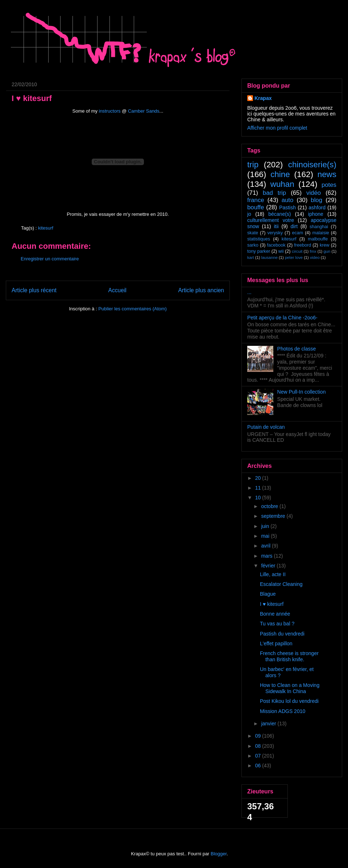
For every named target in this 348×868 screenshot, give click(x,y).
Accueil (117, 290)
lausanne (270, 257)
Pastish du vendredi (282, 634)
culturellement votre (271, 220)
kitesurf (46, 228)
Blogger (219, 854)
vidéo (314, 193)
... (249, 292)
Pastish (287, 207)
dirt (294, 226)
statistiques (259, 239)
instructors (110, 111)
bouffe (256, 207)
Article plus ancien (201, 290)
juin (266, 526)
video (315, 257)
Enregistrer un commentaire (50, 259)
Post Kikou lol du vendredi (289, 701)
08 (259, 746)
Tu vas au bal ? (277, 624)
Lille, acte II (273, 574)
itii (276, 226)
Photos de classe (297, 349)
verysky (275, 233)
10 (259, 498)
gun (327, 251)
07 (259, 756)
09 (259, 736)
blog (316, 200)
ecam (297, 233)
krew (325, 245)
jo (249, 214)
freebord (303, 245)
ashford (317, 207)
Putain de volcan (266, 427)
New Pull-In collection (302, 392)
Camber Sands (144, 111)
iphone (316, 214)
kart (251, 257)
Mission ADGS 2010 (283, 711)
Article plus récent (34, 290)
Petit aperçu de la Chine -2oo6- (282, 318)
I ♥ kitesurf (272, 604)
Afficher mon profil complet (277, 128)
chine (280, 174)
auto (288, 200)
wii (281, 251)
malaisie (321, 233)
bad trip (274, 193)
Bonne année (275, 614)
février (269, 566)
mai (266, 536)
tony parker (259, 251)
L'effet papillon (276, 643)
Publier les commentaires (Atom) (132, 309)
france (256, 200)
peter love (294, 257)
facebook (276, 245)
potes (329, 185)
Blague (268, 594)
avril (266, 546)
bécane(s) (279, 214)
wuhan (282, 184)
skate (253, 233)
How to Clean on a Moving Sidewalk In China (290, 688)
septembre (274, 516)
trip (253, 165)
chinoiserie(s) (312, 165)
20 (259, 478)
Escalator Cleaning (281, 584)
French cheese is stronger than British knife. (289, 656)
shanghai (319, 227)
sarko (253, 245)
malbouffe (318, 239)
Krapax (263, 98)
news (327, 174)
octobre (270, 506)
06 (259, 766)
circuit (297, 251)
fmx (313, 251)
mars (267, 556)
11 (259, 488)
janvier (269, 724)
